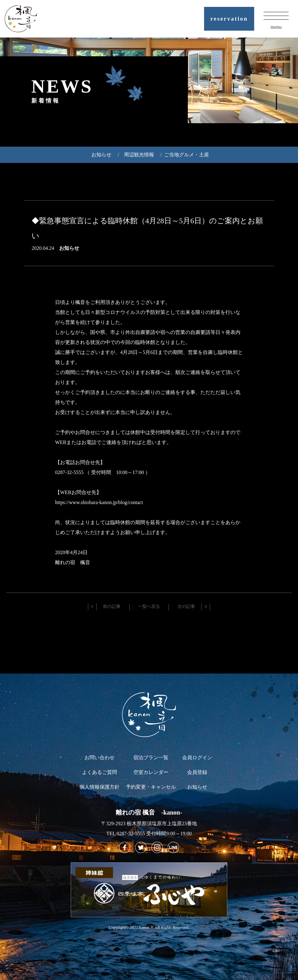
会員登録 (197, 772)
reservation (229, 19)
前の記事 (112, 606)
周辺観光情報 (139, 155)
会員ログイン (197, 758)
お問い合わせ (100, 758)
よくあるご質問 (100, 772)
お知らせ (101, 155)
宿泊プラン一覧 (151, 758)
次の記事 (186, 606)
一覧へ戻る (149, 606)
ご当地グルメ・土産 (187, 155)
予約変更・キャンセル (151, 787)
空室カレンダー (151, 772)
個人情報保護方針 (100, 787)
